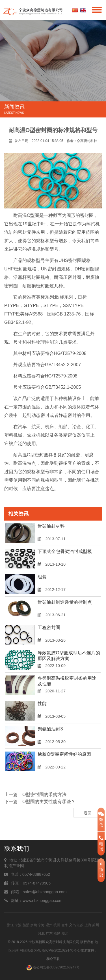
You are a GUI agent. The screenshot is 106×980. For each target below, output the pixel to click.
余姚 (34, 925)
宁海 (41, 925)
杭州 (57, 925)
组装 (42, 577)
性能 (42, 704)
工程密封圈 (49, 627)
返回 (88, 813)
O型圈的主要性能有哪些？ (49, 802)
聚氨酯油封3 (50, 729)
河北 (41, 934)
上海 (88, 925)
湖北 (65, 934)
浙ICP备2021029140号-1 (61, 950)
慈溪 (26, 925)
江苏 (80, 925)
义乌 (72, 925)
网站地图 (26, 950)
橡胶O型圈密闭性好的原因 (64, 754)
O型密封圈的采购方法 (44, 795)
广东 (49, 934)
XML (38, 950)
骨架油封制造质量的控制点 (65, 602)
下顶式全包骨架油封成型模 (65, 551)
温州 (49, 925)
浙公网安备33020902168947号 (53, 967)
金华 (65, 925)
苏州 (96, 925)
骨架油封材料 (51, 526)
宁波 (18, 925)
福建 (57, 934)
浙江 (10, 925)
